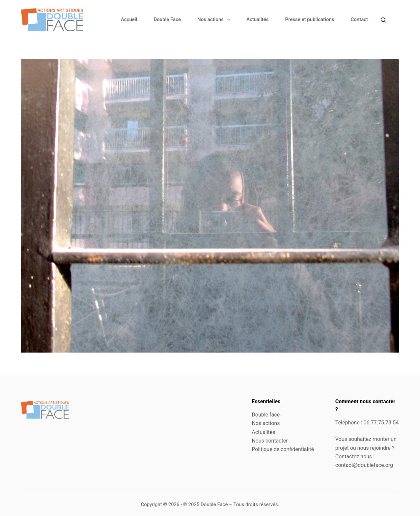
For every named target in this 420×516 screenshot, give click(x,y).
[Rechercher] (383, 20)
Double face (266, 415)
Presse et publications (310, 19)
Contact (359, 19)
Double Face (167, 19)
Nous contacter (270, 441)
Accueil (129, 19)
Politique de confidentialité (283, 449)
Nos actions (215, 20)
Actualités (258, 19)
